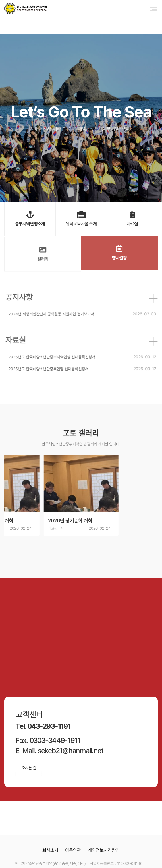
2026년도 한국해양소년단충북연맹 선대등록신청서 (50, 369)
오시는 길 (29, 768)
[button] (76, 175)
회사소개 (50, 850)
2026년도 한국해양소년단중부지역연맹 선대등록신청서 (53, 357)
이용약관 (73, 850)
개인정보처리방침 (104, 850)
